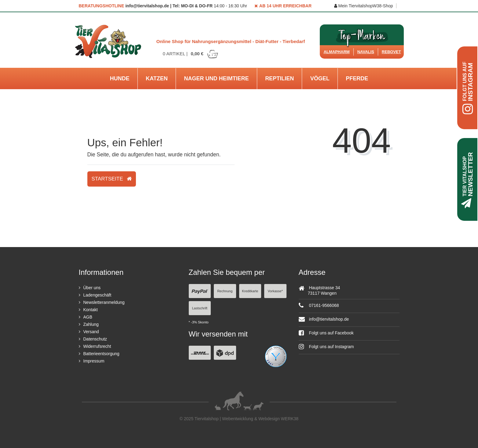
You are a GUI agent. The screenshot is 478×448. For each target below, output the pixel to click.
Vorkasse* (275, 291)
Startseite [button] (112, 179)
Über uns (92, 288)
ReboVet (391, 52)
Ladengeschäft (97, 295)
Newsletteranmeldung (104, 302)
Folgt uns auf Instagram (326, 347)
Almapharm (336, 52)
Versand (91, 332)
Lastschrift (200, 308)
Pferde (357, 78)
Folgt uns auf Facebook (326, 333)
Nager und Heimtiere (217, 78)
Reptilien (279, 78)
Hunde (120, 78)
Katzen (157, 78)
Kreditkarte (250, 291)
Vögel (320, 78)
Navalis (366, 52)
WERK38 (290, 419)
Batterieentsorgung (101, 354)
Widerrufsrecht (97, 346)
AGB (88, 317)
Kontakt (91, 310)
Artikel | (191, 54)
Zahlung (91, 324)
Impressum (94, 361)
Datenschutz (95, 339)
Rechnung (225, 291)
